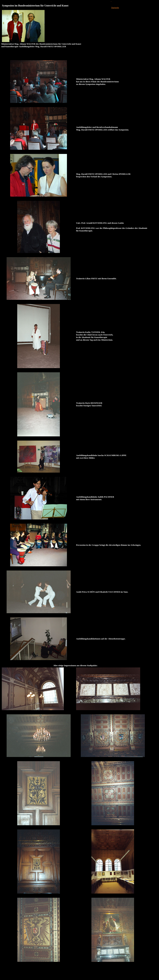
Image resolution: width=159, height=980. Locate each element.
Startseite (115, 7)
